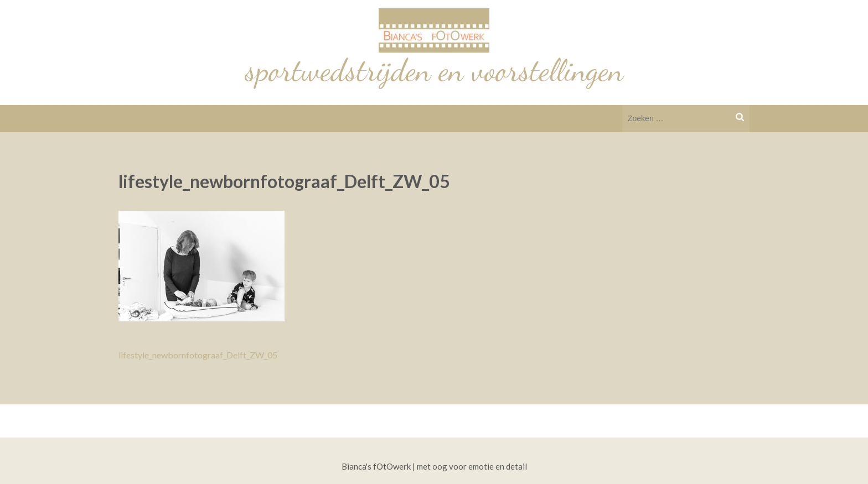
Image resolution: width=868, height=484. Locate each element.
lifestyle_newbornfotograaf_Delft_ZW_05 (198, 355)
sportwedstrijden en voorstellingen (434, 70)
